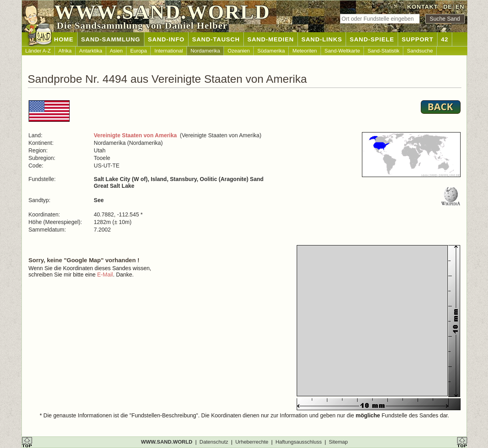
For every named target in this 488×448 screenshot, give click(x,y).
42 (445, 39)
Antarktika (91, 51)
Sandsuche (420, 51)
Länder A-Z (38, 51)
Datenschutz (214, 442)
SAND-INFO (166, 39)
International (169, 51)
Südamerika (271, 51)
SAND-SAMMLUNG (111, 39)
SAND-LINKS (322, 39)
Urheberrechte (252, 442)
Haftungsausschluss (299, 442)
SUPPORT (418, 39)
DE (447, 7)
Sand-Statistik (383, 51)
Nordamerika (205, 51)
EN (460, 7)
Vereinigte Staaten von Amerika (135, 135)
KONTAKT (423, 7)
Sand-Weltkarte (342, 51)
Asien (116, 51)
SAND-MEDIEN (271, 39)
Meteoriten (304, 51)
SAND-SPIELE (372, 39)
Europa (138, 51)
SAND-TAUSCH (216, 39)
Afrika (65, 51)
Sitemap (338, 442)
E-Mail (105, 275)
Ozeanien (239, 51)
